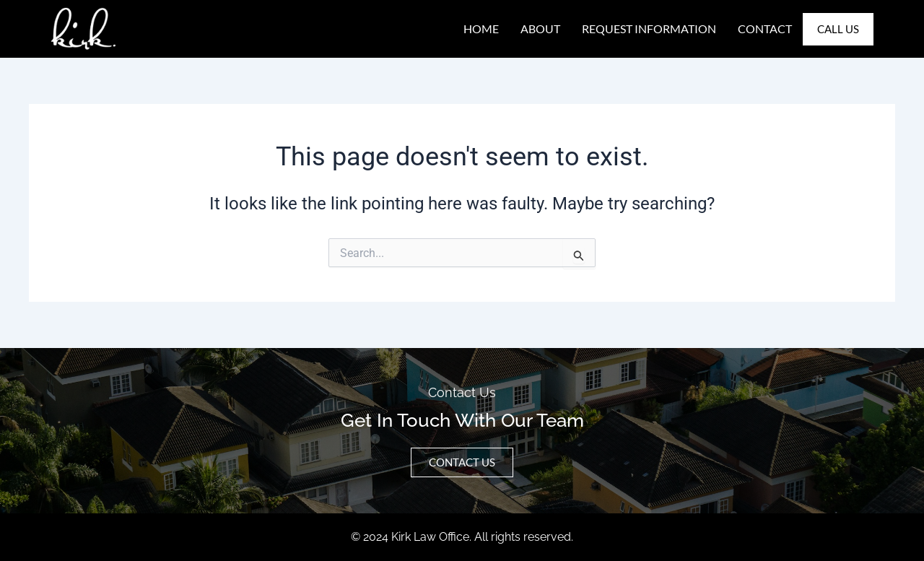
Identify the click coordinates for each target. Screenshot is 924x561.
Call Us (838, 29)
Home (481, 29)
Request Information (649, 29)
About (540, 29)
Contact (765, 29)
